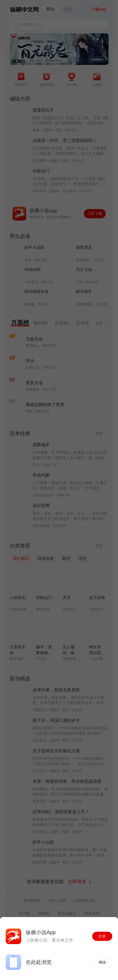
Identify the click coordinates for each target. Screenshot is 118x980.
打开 (102, 936)
